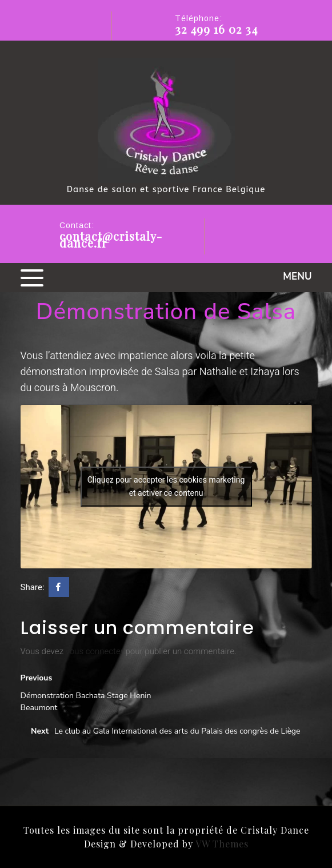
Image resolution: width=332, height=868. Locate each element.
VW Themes (221, 844)
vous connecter (95, 651)
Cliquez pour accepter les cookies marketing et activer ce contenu (166, 487)
